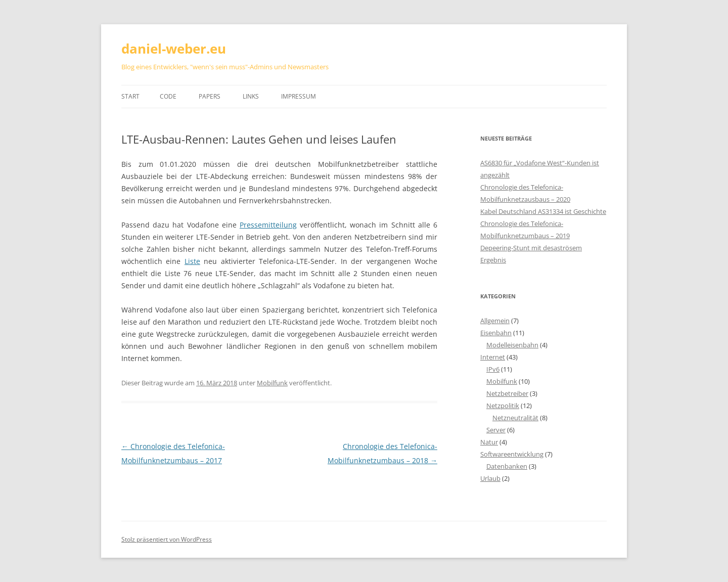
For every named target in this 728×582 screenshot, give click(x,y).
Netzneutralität (515, 418)
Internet (493, 357)
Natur (489, 442)
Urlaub (490, 478)
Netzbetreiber (507, 393)
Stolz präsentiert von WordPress (167, 539)
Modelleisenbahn (512, 345)
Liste (192, 261)
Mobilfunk (272, 383)
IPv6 (493, 369)
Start (130, 96)
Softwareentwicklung (512, 454)
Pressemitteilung (268, 225)
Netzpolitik (503, 406)
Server (496, 430)
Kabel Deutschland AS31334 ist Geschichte (543, 211)
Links (251, 96)
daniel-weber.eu (174, 49)
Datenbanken (507, 466)
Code (168, 96)
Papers (210, 96)
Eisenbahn (496, 333)
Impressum (299, 96)
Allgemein (495, 321)
